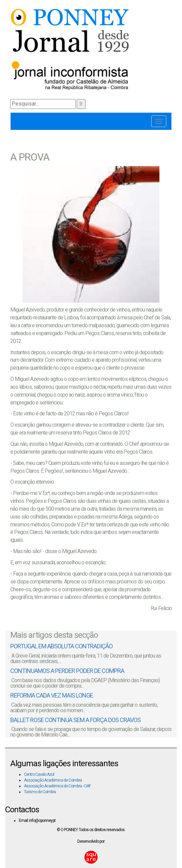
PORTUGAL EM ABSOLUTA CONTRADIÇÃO (61, 646)
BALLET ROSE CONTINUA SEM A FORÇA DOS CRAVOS (75, 720)
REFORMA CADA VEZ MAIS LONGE (52, 695)
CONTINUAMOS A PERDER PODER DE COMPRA (67, 671)
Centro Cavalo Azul (39, 774)
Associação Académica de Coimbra (53, 780)
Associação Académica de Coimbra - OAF (57, 786)
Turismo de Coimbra (40, 792)
